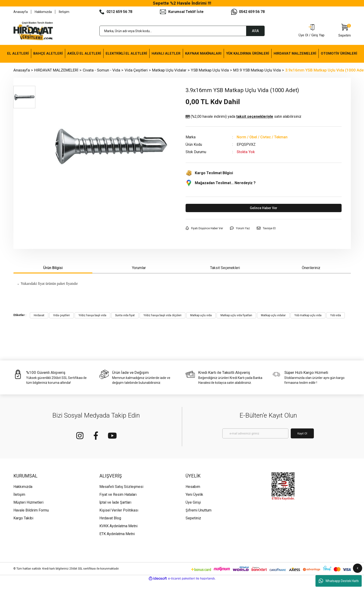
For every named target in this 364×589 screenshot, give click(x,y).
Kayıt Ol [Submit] (302, 434)
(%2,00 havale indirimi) (243, 117)
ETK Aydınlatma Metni (117, 534)
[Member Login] (312, 31)
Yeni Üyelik (194, 494)
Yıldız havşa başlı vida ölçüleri (162, 315)
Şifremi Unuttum (199, 510)
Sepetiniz (193, 518)
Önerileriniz (311, 268)
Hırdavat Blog (110, 518)
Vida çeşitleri (61, 315)
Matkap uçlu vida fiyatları (236, 315)
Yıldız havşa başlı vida (92, 315)
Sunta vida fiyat (125, 315)
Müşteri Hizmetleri (28, 502)
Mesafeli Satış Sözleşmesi (121, 487)
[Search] (182, 31)
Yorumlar (139, 268)
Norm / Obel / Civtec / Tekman (262, 137)
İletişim (64, 12)
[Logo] (33, 31)
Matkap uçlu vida (201, 315)
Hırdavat (39, 315)
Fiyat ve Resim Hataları (118, 494)
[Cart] (345, 31)
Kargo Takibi (23, 518)
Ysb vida (336, 315)
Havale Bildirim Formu (31, 510)
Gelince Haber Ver (264, 208)
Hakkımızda (43, 12)
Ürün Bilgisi (53, 268)
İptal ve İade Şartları (115, 502)
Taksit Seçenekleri (225, 268)
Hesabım (193, 487)
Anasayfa (21, 12)
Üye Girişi (193, 502)
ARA (255, 31)
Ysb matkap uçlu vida (308, 315)
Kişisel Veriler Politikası (119, 510)
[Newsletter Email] (255, 433)
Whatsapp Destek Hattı (339, 581)
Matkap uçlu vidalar (273, 315)
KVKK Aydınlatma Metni (118, 526)
